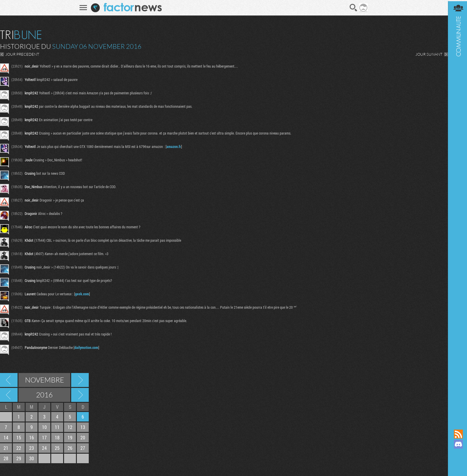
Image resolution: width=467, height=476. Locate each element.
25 (57, 448)
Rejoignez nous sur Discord (457, 444)
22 (19, 448)
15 (19, 437)
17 (44, 437)
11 (57, 427)
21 (6, 448)
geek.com (82, 294)
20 (83, 437)
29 (19, 458)
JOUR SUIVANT (427, 54)
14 (6, 437)
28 (6, 458)
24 (44, 448)
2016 (44, 395)
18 (57, 437)
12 (70, 427)
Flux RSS (457, 434)
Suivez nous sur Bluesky (457, 464)
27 (83, 448)
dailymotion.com (86, 347)
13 (83, 427)
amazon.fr (174, 146)
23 (32, 448)
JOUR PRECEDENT (22, 54)
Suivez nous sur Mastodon (457, 454)
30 (32, 458)
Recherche (353, 8)
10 (44, 427)
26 (70, 448)
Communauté (457, 209)
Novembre (45, 380)
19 (70, 437)
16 (32, 437)
